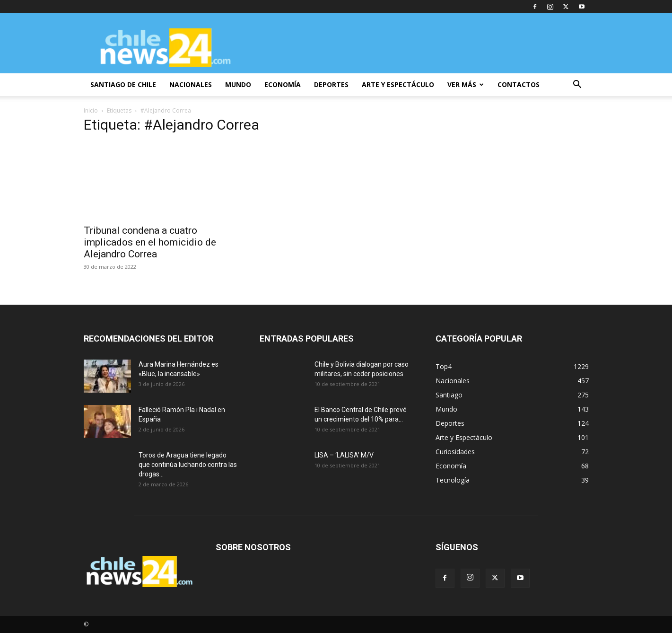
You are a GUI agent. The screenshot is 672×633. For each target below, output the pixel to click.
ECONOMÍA (283, 84)
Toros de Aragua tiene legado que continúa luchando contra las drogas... (188, 465)
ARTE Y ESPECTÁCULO (398, 84)
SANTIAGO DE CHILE (123, 84)
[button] (577, 85)
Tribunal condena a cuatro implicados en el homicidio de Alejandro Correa (150, 242)
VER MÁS (466, 84)
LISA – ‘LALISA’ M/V (344, 455)
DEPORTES (331, 84)
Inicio (91, 110)
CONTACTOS (519, 84)
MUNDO (238, 84)
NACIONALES (191, 84)
